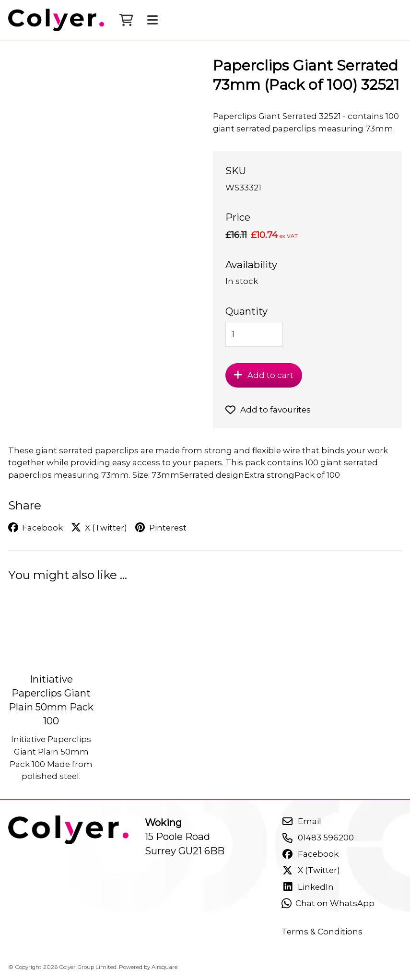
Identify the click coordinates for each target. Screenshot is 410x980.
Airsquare (164, 967)
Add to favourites (268, 410)
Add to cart (264, 375)
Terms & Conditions (322, 932)
